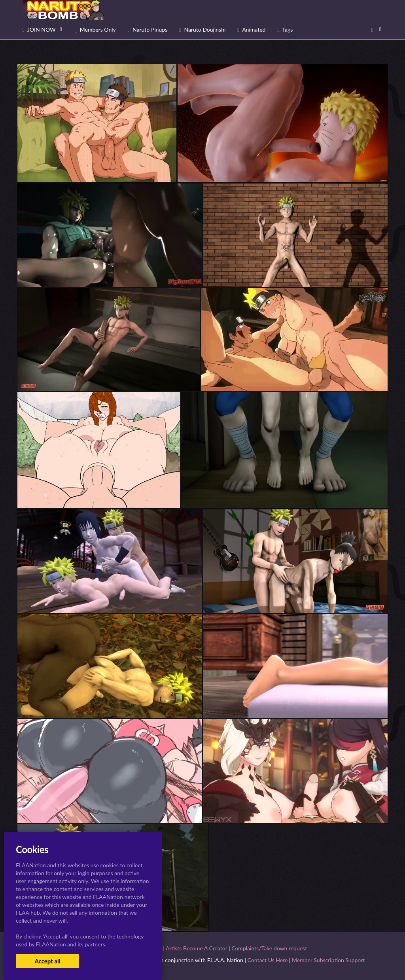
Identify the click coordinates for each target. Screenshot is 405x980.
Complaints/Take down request (269, 948)
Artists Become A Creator (196, 948)
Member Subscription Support (328, 960)
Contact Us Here (268, 960)
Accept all (47, 961)
